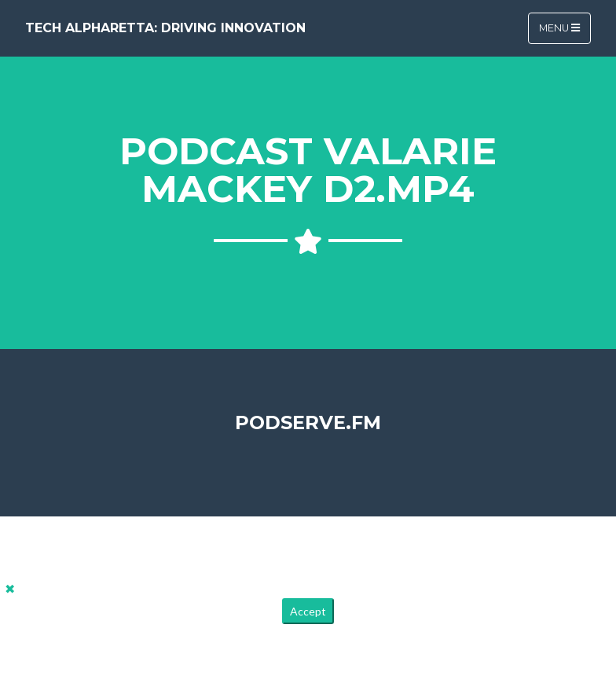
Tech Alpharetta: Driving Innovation (165, 28)
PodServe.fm (308, 422)
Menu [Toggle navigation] (559, 28)
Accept (308, 611)
